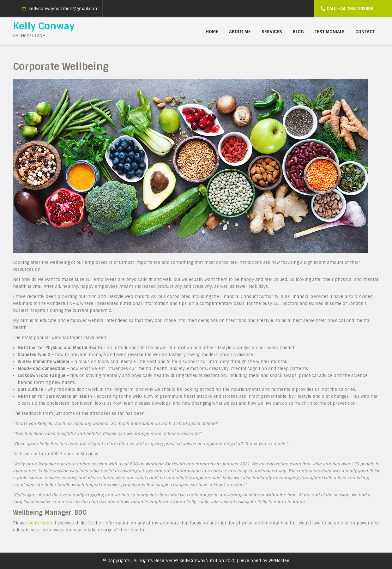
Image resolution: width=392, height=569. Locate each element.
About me (240, 32)
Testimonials (330, 32)
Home (212, 32)
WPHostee (279, 561)
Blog (298, 32)
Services (272, 32)
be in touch (40, 523)
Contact (365, 32)
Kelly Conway (44, 26)
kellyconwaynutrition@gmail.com (63, 9)
